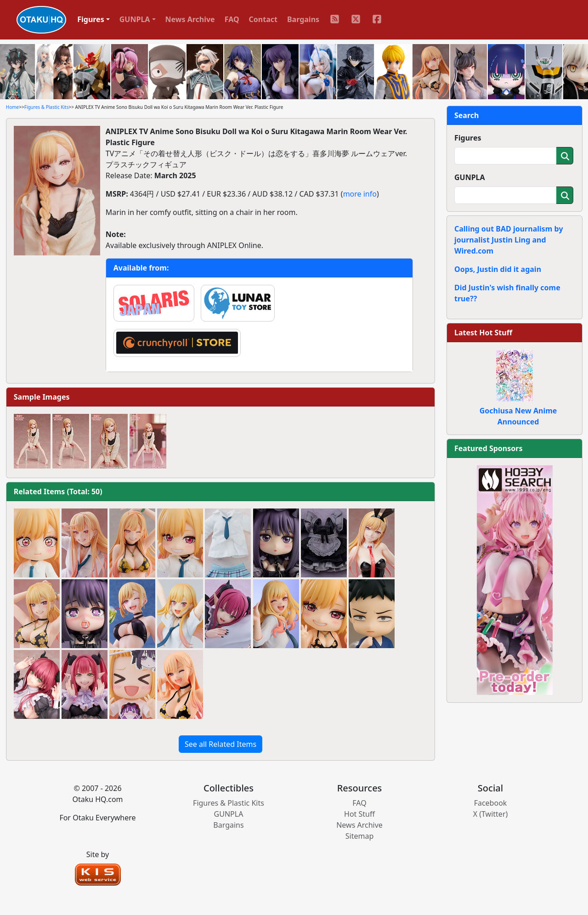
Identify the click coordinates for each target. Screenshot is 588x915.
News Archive (190, 19)
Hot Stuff (359, 814)
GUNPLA (470, 177)
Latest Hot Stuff (483, 333)
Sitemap (360, 836)
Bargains (303, 19)
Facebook (491, 803)
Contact (263, 19)
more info (360, 194)
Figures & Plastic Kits (47, 107)
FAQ (232, 19)
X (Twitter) (491, 814)
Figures (468, 138)
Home (12, 107)
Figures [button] (91, 19)
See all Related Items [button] (220, 744)
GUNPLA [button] (135, 19)
